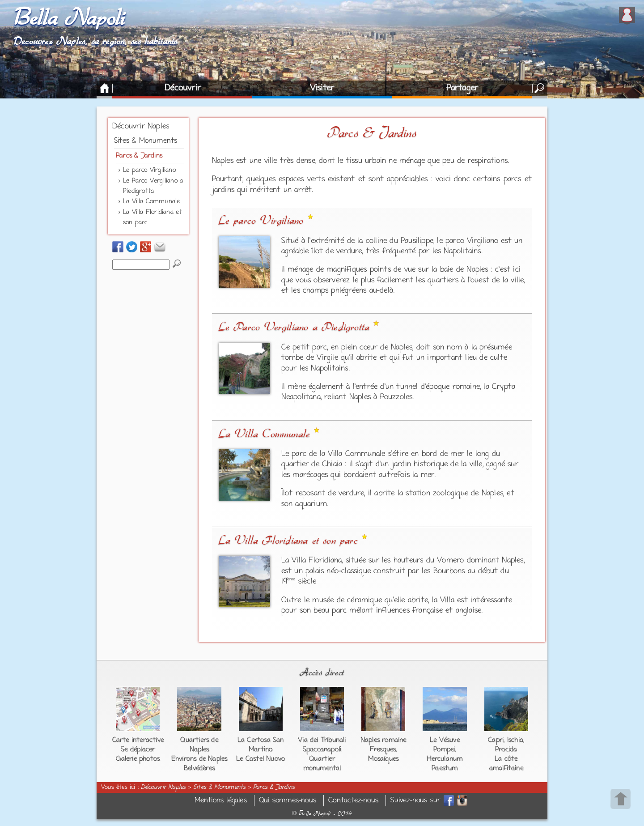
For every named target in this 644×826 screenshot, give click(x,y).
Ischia (515, 740)
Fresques (383, 749)
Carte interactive (138, 740)
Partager (462, 88)
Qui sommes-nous (288, 801)
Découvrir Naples (141, 127)
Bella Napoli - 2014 (322, 813)
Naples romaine (383, 740)
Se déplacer (138, 749)
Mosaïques (383, 759)
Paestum (445, 768)
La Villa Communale (152, 202)
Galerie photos (138, 759)
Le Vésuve (445, 740)
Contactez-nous (353, 801)
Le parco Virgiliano (149, 170)
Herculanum (445, 759)
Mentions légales (221, 801)
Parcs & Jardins (139, 156)
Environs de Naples (199, 759)
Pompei (444, 749)
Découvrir (183, 88)
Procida (506, 749)
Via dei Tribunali (322, 740)
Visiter (322, 88)
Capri (496, 740)
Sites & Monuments (146, 141)
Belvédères (199, 768)
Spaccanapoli (322, 749)
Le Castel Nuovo (261, 759)
